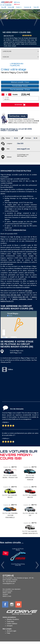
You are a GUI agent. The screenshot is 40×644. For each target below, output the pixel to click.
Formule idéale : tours (20, 86)
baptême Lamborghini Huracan (22, 299)
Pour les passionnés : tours (20, 90)
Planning (17, 2)
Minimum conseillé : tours (20, 82)
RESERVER (20, 105)
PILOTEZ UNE (30, 478)
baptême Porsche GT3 (7, 301)
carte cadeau (28, 291)
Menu (4, 7)
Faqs (8, 633)
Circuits (19, 7)
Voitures (11, 7)
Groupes (10, 626)
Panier (36, 7)
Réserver (17, 4)
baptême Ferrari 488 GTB (20, 297)
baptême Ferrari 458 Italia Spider (11, 295)
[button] (3, 20)
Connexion (28, 7)
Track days (10, 621)
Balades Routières (13, 619)
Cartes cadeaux (12, 624)
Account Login (12, 631)
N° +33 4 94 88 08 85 (6, 5)
